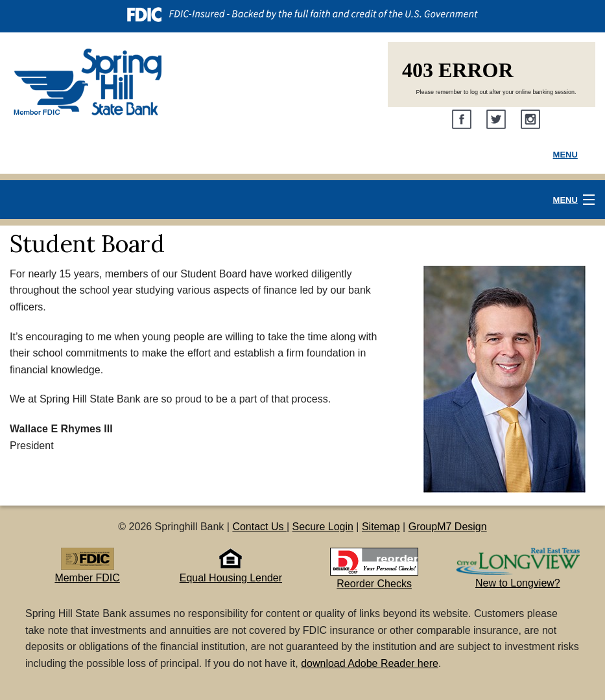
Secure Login (323, 527)
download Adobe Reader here (370, 663)
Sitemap (381, 527)
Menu (565, 155)
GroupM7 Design (448, 527)
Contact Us (259, 527)
